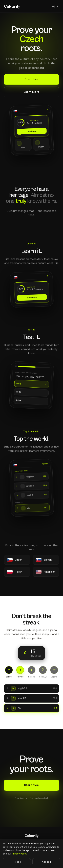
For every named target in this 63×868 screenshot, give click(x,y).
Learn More (32, 92)
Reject (17, 862)
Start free (32, 79)
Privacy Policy (19, 854)
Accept (46, 862)
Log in (54, 6)
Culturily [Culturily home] (12, 6)
